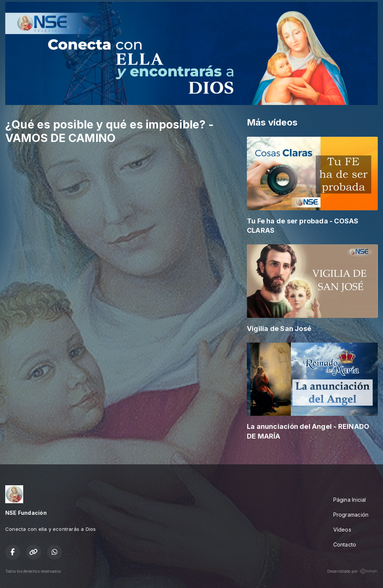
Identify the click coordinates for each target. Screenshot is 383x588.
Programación (351, 515)
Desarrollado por (353, 571)
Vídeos (342, 530)
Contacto (345, 544)
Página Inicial (350, 500)
